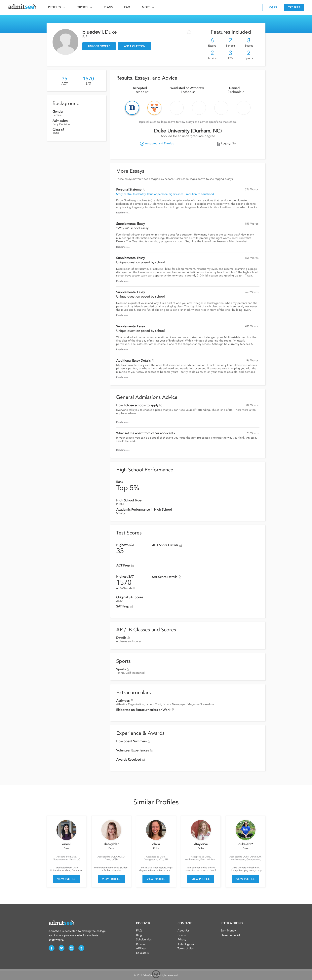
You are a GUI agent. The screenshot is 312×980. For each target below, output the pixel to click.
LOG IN (272, 7)
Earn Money (228, 931)
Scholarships (144, 940)
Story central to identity (131, 194)
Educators (142, 953)
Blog (139, 935)
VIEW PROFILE (66, 879)
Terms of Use (186, 948)
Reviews (141, 944)
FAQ (127, 7)
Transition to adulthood (199, 194)
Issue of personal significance (165, 194)
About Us (183, 931)
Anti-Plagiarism (187, 944)
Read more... (123, 213)
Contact (182, 935)
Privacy (182, 940)
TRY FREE (294, 7)
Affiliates (141, 948)
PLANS (108, 7)
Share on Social (230, 935)
